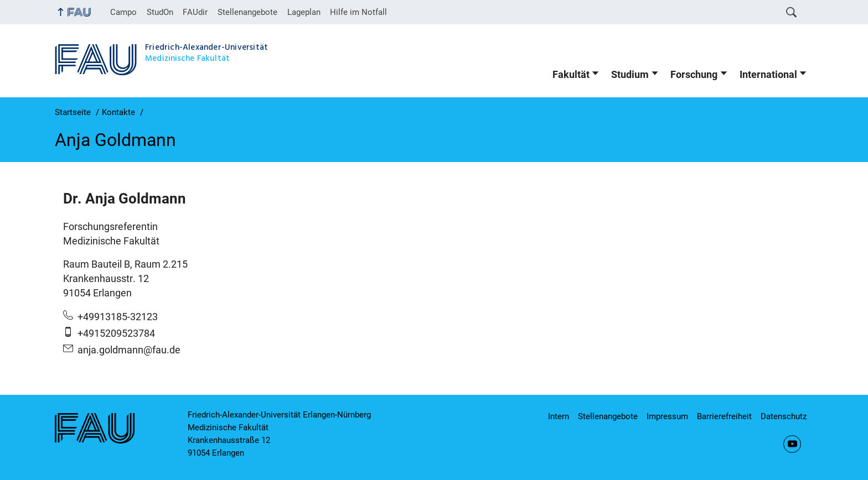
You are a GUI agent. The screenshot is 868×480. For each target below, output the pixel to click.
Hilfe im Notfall (358, 12)
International (768, 75)
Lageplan (304, 12)
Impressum (667, 416)
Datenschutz (784, 416)
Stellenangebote (247, 12)
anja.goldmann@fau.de (129, 350)
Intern (559, 416)
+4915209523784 (116, 333)
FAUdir (195, 12)
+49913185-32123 (118, 317)
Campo (123, 12)
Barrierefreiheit (724, 416)
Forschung (694, 75)
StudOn (160, 12)
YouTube (792, 444)
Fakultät (571, 75)
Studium (630, 75)
